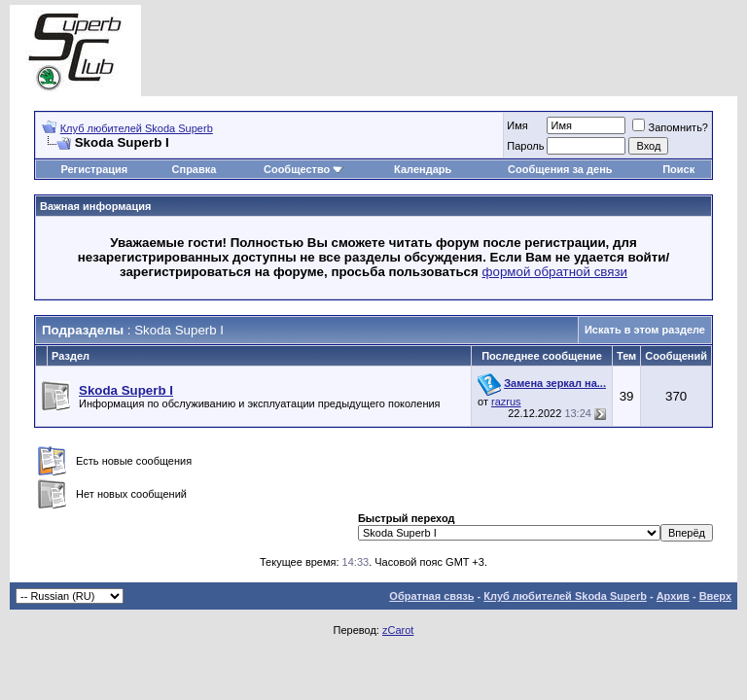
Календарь (423, 169)
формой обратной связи (555, 272)
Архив (673, 596)
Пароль (525, 146)
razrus (506, 402)
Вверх (715, 596)
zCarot (398, 630)
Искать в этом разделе (645, 330)
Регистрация (94, 169)
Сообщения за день (560, 169)
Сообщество (303, 169)
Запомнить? (670, 127)
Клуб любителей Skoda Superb (137, 128)
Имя (517, 125)
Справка (195, 169)
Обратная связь (431, 596)
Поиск (678, 169)
